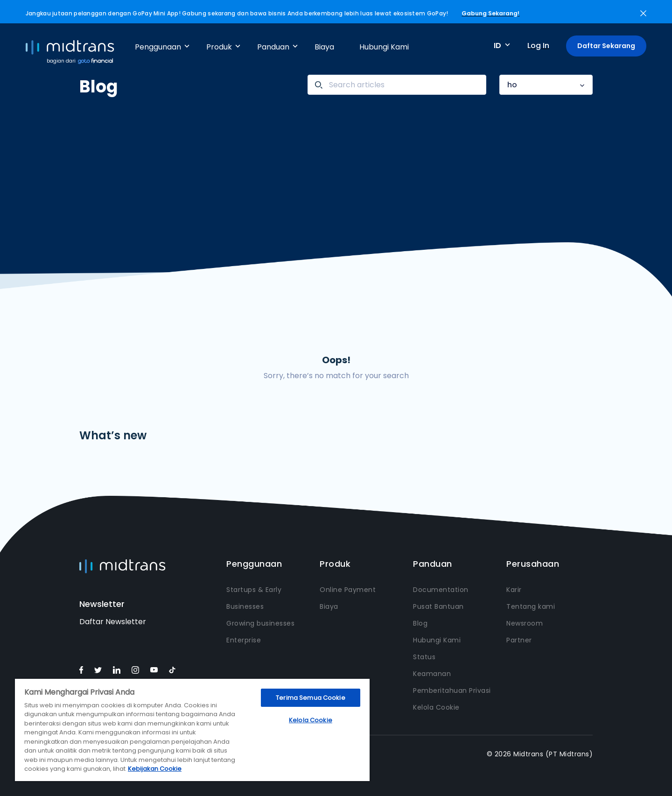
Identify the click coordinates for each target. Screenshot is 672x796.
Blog (420, 623)
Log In (538, 46)
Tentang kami (531, 606)
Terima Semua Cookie (310, 698)
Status (424, 657)
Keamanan (432, 674)
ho (512, 85)
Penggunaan (158, 47)
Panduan (273, 47)
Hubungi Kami (384, 47)
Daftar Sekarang (606, 46)
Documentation (441, 590)
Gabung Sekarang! (490, 13)
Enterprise (244, 640)
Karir (514, 590)
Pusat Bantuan (438, 606)
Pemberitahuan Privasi (452, 690)
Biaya (324, 47)
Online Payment (348, 590)
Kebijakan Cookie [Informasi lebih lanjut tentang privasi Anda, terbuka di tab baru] (155, 769)
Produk (219, 47)
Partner (519, 640)
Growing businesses (260, 623)
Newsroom (525, 623)
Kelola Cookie (436, 707)
